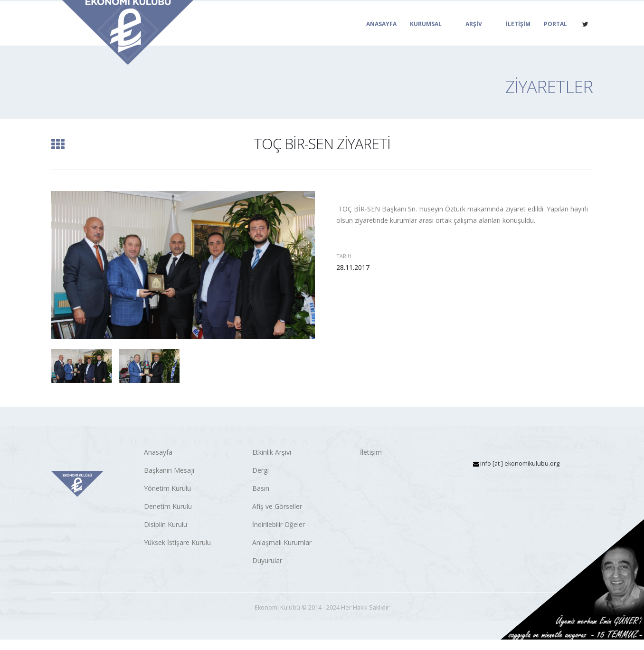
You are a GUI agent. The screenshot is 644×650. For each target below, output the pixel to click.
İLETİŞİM (518, 34)
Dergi (260, 470)
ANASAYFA (381, 34)
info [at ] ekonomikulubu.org (520, 464)
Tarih (344, 256)
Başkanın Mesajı (169, 470)
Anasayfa (158, 452)
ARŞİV (474, 34)
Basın (261, 488)
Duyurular (267, 560)
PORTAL (555, 34)
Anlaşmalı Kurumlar (282, 542)
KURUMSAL (426, 34)
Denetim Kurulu (168, 506)
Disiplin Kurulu (166, 524)
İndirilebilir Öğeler (279, 524)
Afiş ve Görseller (277, 506)
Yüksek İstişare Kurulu (177, 542)
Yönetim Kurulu (167, 488)
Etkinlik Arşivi (272, 452)
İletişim (371, 452)
